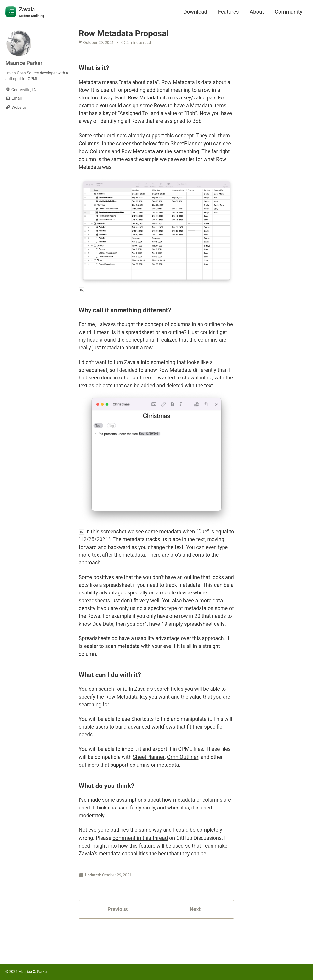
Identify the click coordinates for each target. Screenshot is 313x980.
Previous (118, 938)
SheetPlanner (203, 147)
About (257, 12)
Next (195, 938)
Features (229, 12)
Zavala (32, 12)
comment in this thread (141, 865)
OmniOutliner (196, 782)
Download (195, 12)
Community (288, 12)
